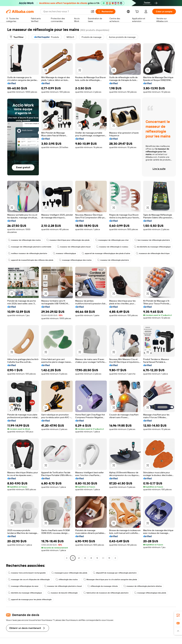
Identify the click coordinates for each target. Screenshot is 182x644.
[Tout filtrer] (17, 37)
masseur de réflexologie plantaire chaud (63, 586)
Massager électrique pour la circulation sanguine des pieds (110, 580)
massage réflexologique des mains (75, 260)
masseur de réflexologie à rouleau (112, 247)
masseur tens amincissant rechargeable (27, 573)
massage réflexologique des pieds (150, 593)
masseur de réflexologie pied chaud (74, 247)
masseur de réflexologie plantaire (113, 260)
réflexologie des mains (67, 580)
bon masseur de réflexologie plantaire (152, 240)
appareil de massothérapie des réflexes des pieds (31, 260)
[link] (178, 615)
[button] (93, 12)
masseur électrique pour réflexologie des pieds (68, 240)
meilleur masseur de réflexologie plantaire (28, 253)
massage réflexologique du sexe (23, 586)
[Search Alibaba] (66, 12)
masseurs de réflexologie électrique (153, 253)
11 (109, 558)
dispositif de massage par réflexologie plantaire (115, 573)
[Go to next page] (115, 558)
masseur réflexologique (64, 253)
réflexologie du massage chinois (103, 586)
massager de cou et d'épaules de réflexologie (29, 580)
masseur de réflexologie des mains (24, 240)
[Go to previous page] (67, 558)
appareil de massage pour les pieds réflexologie (30, 599)
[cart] (138, 12)
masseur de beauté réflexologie (63, 593)
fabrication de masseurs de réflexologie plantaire (106, 593)
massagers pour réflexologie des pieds (69, 573)
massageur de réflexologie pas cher (112, 240)
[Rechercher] (105, 12)
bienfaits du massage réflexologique (25, 593)
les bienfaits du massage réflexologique (152, 247)
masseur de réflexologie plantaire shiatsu (143, 586)
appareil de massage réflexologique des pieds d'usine (106, 253)
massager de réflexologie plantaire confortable (30, 247)
